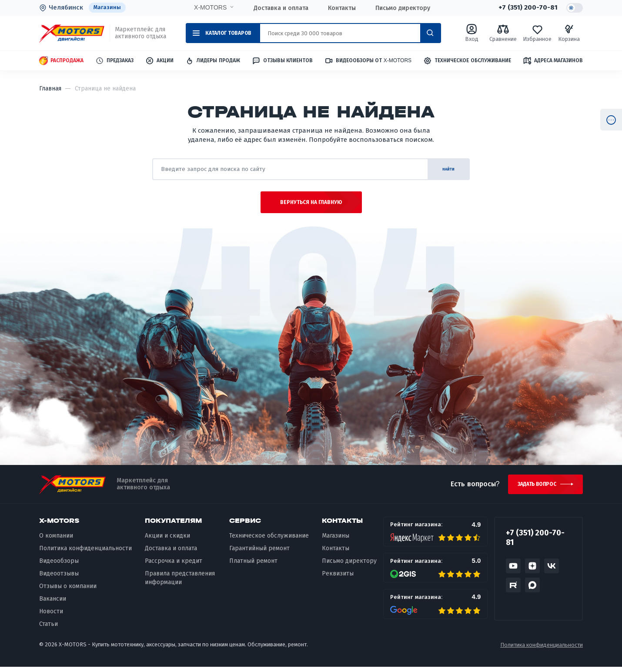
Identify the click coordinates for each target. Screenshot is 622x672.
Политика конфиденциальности (85, 553)
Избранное (537, 33)
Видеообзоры (59, 566)
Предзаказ (114, 61)
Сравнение (503, 33)
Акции (159, 61)
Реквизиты (338, 579)
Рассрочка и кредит (174, 566)
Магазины (107, 8)
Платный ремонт (253, 566)
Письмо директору (402, 8)
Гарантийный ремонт (259, 553)
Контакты (341, 8)
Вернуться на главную (311, 205)
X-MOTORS (210, 7)
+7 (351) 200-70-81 (527, 8)
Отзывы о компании (68, 591)
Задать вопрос (534, 488)
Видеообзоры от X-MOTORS (368, 61)
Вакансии (53, 604)
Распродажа (61, 61)
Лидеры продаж (212, 61)
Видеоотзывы (59, 579)
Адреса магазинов (553, 61)
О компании (56, 541)
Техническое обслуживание (467, 61)
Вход (472, 33)
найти (443, 169)
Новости (51, 617)
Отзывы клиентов (282, 61)
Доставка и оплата (281, 8)
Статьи (48, 629)
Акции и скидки (167, 541)
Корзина (569, 33)
